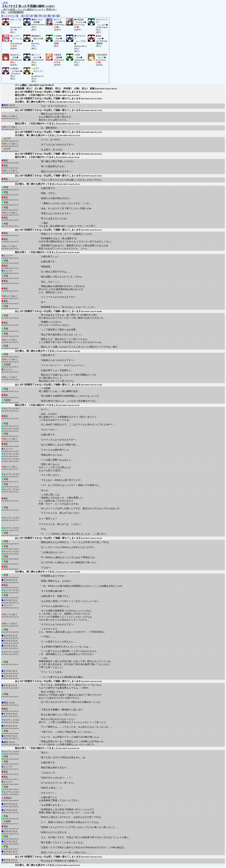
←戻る (5, 3)
